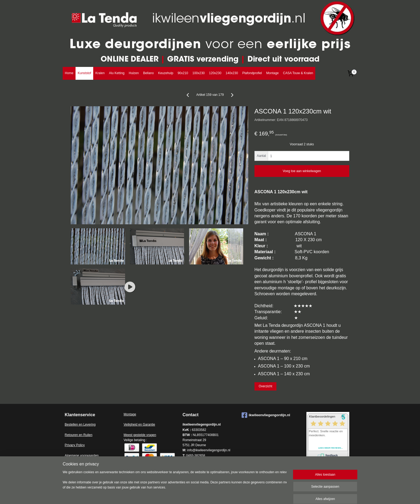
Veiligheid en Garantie (139, 425)
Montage (273, 73)
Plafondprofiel (252, 73)
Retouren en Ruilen (79, 435)
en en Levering (85, 425)
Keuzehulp (166, 73)
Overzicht (266, 386)
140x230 (232, 73)
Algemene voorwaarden (82, 456)
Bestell (70, 425)
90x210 (183, 73)
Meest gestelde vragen (140, 435)
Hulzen (134, 73)
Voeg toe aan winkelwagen (302, 171)
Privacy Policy (75, 445)
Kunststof (84, 73)
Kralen (100, 73)
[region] (175, 486)
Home (69, 73)
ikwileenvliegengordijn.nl (266, 415)
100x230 (198, 73)
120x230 (215, 73)
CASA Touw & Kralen (298, 73)
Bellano (148, 73)
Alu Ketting (117, 73)
